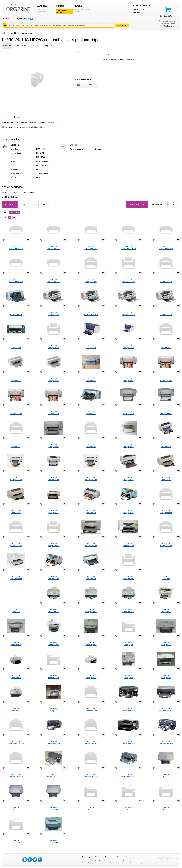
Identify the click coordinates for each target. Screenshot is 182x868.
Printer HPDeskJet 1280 (16, 346)
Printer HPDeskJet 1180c (16, 313)
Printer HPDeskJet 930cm (166, 412)
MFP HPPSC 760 (91, 809)
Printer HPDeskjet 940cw (54, 479)
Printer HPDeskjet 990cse (16, 578)
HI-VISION (27, 33)
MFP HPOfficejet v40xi (16, 710)
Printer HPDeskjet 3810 (54, 346)
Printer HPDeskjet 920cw (16, 412)
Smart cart (168, 16)
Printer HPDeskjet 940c (166, 445)
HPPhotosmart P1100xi (53, 776)
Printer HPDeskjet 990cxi (54, 578)
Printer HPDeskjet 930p (16, 445)
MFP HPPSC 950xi (53, 842)
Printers (60, 6)
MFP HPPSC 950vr (16, 842)
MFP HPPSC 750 (16, 809)
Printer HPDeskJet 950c (166, 479)
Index (4, 33)
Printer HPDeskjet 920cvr (166, 379)
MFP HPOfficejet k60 (166, 644)
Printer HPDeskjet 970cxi (91, 545)
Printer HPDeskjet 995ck (128, 578)
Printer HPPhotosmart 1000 (91, 710)
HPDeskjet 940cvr (16, 479)
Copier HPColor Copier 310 (54, 280)
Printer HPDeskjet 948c (128, 479)
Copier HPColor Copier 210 (91, 247)
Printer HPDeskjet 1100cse (128, 280)
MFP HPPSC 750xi (53, 809)
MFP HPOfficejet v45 (54, 710)
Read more (168, 26)
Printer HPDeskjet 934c (91, 445)
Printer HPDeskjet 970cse (54, 545)
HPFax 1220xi (16, 611)
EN (31, 19)
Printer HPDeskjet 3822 (166, 346)
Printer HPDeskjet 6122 (16, 379)
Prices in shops (20, 46)
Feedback (121, 857)
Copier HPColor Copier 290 (16, 280)
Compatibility (48, 46)
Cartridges (42, 6)
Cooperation (109, 857)
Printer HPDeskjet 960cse (166, 512)
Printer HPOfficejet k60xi (16, 677)
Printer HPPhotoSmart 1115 (128, 710)
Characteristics (35, 46)
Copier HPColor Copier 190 (54, 247)
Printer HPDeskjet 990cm (166, 545)
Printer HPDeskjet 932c (53, 445)
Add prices (137, 13)
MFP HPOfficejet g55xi (16, 644)
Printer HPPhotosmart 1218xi (91, 743)
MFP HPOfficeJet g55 (166, 611)
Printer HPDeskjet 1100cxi (166, 280)
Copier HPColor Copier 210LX (128, 247)
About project (87, 857)
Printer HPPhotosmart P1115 (91, 776)
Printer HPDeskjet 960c (128, 512)
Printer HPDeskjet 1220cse (128, 313)
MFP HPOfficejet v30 (128, 677)
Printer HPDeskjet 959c (91, 512)
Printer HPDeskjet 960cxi (16, 545)
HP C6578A (41, 149)
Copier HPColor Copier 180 (16, 247)
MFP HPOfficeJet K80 (54, 677)
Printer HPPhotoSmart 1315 (128, 743)
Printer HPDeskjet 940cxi (91, 479)
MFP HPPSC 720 (166, 776)
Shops (79, 6)
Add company (138, 9)
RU (27, 19)
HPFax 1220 (166, 578)
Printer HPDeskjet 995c (91, 578)
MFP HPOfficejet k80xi (91, 677)
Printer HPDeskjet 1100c (91, 280)
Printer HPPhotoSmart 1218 (53, 743)
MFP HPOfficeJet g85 (54, 644)
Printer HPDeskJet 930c (129, 412)
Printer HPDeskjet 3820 (128, 346)
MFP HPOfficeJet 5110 (54, 611)
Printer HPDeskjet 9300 (91, 412)
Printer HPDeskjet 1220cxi (166, 313)
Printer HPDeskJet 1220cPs (91, 313)
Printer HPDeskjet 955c (53, 512)
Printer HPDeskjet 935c (128, 445)
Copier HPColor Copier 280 (166, 247)
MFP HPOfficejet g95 (129, 644)
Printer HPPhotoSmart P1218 (128, 776)
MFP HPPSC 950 (166, 809)
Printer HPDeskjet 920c (128, 379)
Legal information (135, 857)
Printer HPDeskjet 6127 (54, 379)
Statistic (98, 857)
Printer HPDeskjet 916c (91, 379)
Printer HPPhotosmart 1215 (166, 710)
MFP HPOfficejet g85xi (91, 644)
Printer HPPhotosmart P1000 (166, 743)
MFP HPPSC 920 (128, 809)
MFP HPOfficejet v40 (166, 677)
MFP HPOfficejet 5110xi (128, 611)
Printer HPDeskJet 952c (16, 512)
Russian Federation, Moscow (15, 19)
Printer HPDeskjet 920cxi (54, 412)
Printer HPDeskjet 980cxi (129, 545)
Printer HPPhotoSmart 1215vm (16, 743)
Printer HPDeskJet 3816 (91, 346)
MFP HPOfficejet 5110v (91, 611)
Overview (7, 46)
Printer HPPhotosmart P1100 (16, 776)
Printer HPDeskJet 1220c (54, 313)
